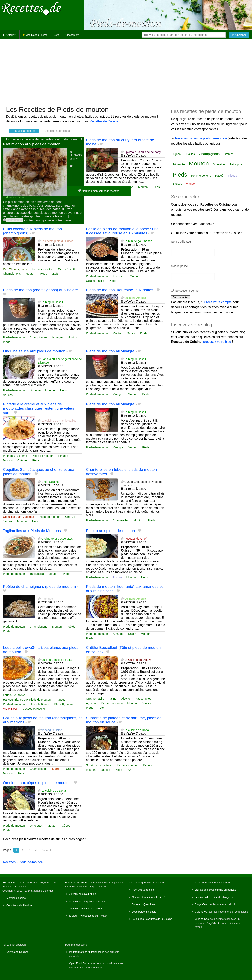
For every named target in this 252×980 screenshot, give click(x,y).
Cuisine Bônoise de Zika (57, 660)
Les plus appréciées (57, 131)
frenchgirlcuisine (52, 730)
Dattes (131, 333)
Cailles (70, 769)
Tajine (113, 699)
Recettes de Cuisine (104, 121)
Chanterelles (121, 520)
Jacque (8, 521)
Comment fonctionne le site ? (149, 897)
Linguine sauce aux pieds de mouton (34, 351)
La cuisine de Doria (137, 730)
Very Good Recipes (17, 952)
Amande (118, 634)
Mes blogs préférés (35, 35)
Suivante (47, 850)
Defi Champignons (15, 269)
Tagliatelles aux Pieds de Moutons (32, 531)
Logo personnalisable (144, 912)
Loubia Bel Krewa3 (15, 695)
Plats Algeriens (64, 704)
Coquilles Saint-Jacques (18, 517)
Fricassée (119, 276)
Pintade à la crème (15, 456)
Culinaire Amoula (135, 298)
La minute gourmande (138, 241)
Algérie (126, 699)
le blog (73, 916)
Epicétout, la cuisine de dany (143, 152)
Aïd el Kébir (10, 709)
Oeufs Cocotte (67, 269)
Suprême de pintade (99, 765)
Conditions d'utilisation (19, 905)
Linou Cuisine (50, 482)
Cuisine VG (201, 912)
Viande (190, 184)
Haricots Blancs (40, 704)
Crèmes (22, 460)
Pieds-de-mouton (42, 269)
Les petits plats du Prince (57, 241)
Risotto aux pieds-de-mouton (110, 531)
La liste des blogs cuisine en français (215, 890)
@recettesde (87, 916)
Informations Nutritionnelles (89, 952)
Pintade (63, 456)
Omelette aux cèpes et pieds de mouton (37, 783)
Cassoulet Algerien (35, 709)
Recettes (10, 35)
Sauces (8, 395)
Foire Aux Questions (144, 904)
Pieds (156, 187)
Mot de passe (179, 266)
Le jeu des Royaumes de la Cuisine (152, 919)
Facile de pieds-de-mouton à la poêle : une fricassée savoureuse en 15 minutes (122, 231)
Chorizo (70, 517)
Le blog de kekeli (52, 302)
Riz (129, 770)
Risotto (117, 577)
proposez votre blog (217, 342)
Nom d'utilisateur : (182, 242)
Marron (57, 769)
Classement (72, 35)
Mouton (143, 187)
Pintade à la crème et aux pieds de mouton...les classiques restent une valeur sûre (39, 408)
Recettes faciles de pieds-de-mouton (201, 138)
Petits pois (236, 164)
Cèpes (66, 826)
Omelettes (36, 826)
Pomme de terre (201, 176)
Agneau (91, 703)
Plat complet (143, 699)
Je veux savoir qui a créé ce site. (88, 901)
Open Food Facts (79, 963)
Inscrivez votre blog (143, 890)
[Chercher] (239, 35)
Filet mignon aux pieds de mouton (32, 144)
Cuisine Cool (202, 919)
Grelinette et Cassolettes (57, 539)
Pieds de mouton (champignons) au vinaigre (40, 290)
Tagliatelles (37, 574)
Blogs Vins (201, 904)
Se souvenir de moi (187, 291)
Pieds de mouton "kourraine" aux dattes (120, 290)
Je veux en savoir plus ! (83, 894)
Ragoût (60, 700)
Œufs (55, 274)
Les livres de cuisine (206, 897)
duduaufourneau (13, 197)
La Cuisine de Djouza (138, 660)
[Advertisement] (126, 70)
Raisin (132, 634)
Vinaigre (57, 337)
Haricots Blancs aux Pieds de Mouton (27, 700)
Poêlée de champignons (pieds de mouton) (40, 586)
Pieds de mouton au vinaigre (110, 351)
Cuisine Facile (95, 281)
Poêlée (71, 627)
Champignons (12, 274)
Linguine (35, 390)
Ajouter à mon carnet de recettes (99, 191)
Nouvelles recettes (24, 131)
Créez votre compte (218, 302)
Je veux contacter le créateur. (86, 908)
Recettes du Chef (135, 539)
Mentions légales (16, 898)
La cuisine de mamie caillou (59, 421)
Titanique (47, 599)
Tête (101, 708)
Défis (56, 35)
